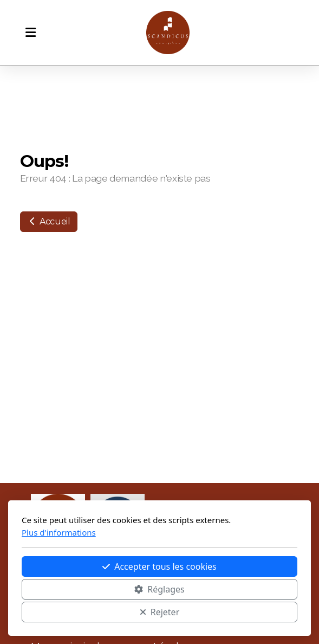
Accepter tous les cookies (159, 566)
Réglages (159, 589)
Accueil (49, 221)
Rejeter (160, 612)
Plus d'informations (59, 532)
